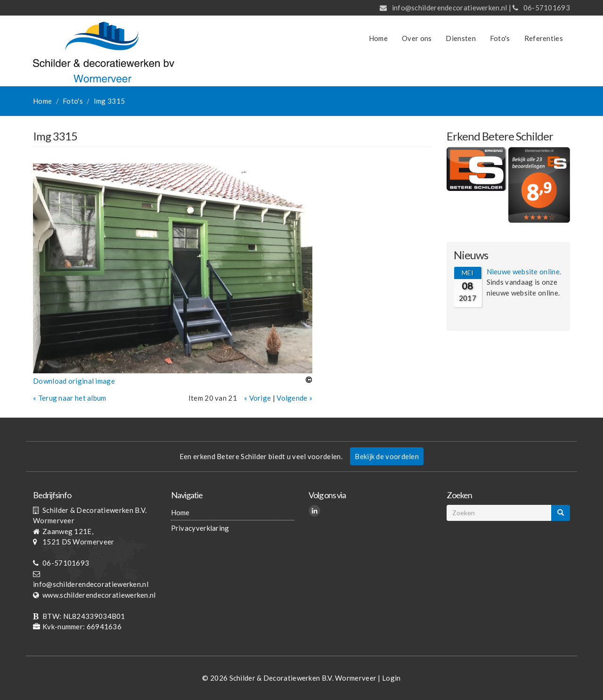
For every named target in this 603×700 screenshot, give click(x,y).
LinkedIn (316, 512)
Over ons (417, 38)
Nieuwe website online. (524, 272)
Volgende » (294, 398)
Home (378, 38)
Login (391, 678)
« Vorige (257, 398)
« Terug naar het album (70, 398)
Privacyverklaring (200, 528)
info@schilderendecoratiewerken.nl (450, 8)
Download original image (74, 381)
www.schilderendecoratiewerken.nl (99, 595)
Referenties (544, 38)
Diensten (460, 38)
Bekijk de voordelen (387, 456)
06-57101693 (547, 8)
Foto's (500, 38)
